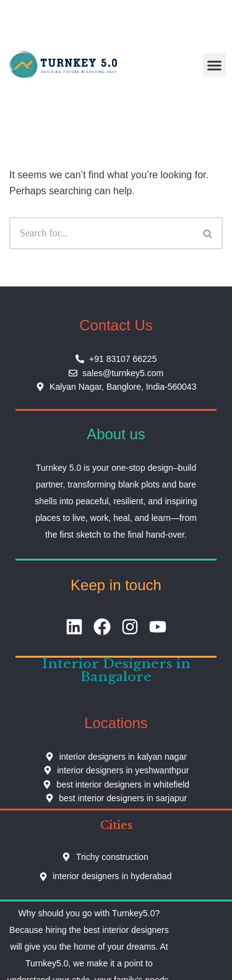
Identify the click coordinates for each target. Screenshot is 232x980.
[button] (215, 65)
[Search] (101, 233)
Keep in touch (116, 585)
